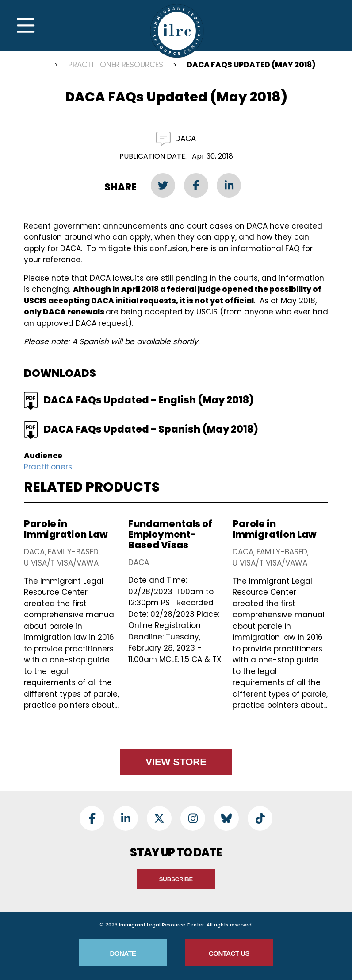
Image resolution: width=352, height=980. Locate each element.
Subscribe (176, 879)
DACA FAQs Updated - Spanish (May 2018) (151, 429)
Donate (123, 953)
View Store (176, 762)
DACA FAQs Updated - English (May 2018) (149, 400)
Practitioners (48, 467)
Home (37, 66)
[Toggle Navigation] (26, 26)
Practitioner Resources (116, 65)
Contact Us (229, 953)
